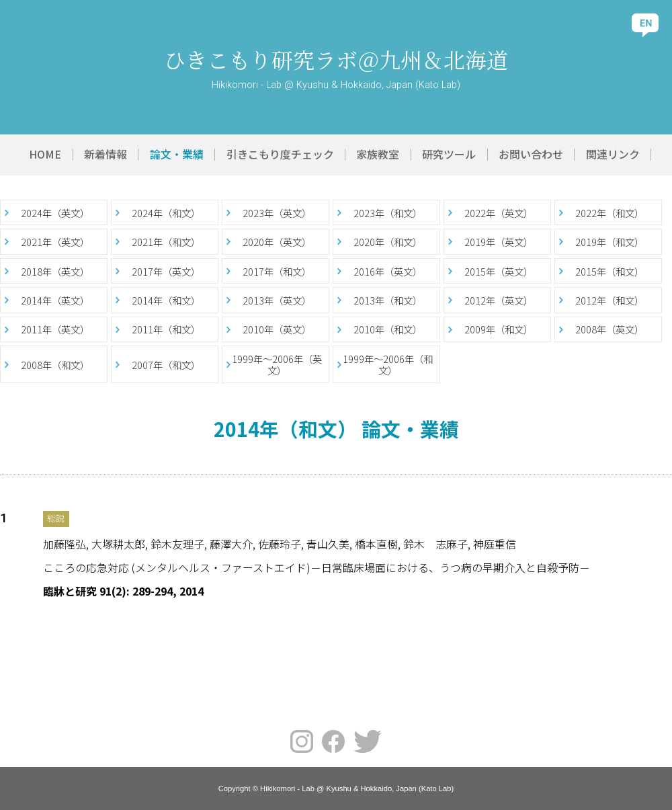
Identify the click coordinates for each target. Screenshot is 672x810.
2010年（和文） (388, 329)
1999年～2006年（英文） (277, 364)
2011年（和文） (166, 329)
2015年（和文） (610, 271)
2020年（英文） (277, 242)
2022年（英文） (499, 213)
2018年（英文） (55, 271)
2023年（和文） (388, 213)
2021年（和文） (166, 242)
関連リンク (613, 154)
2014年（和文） (166, 300)
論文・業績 (177, 154)
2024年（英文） (55, 213)
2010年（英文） (277, 329)
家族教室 (378, 154)
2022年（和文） (610, 213)
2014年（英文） (55, 300)
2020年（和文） (388, 242)
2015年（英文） (499, 271)
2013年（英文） (277, 300)
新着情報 (106, 154)
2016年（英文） (388, 271)
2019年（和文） (610, 242)
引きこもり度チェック (280, 154)
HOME (45, 154)
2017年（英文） (166, 271)
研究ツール (449, 154)
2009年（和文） (499, 329)
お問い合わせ (531, 154)
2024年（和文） (166, 213)
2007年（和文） (166, 365)
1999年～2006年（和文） (388, 364)
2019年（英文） (499, 242)
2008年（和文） (55, 365)
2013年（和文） (388, 300)
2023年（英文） (277, 213)
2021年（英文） (55, 242)
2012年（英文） (499, 300)
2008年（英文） (610, 329)
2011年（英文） (55, 329)
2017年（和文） (277, 271)
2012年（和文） (610, 300)
